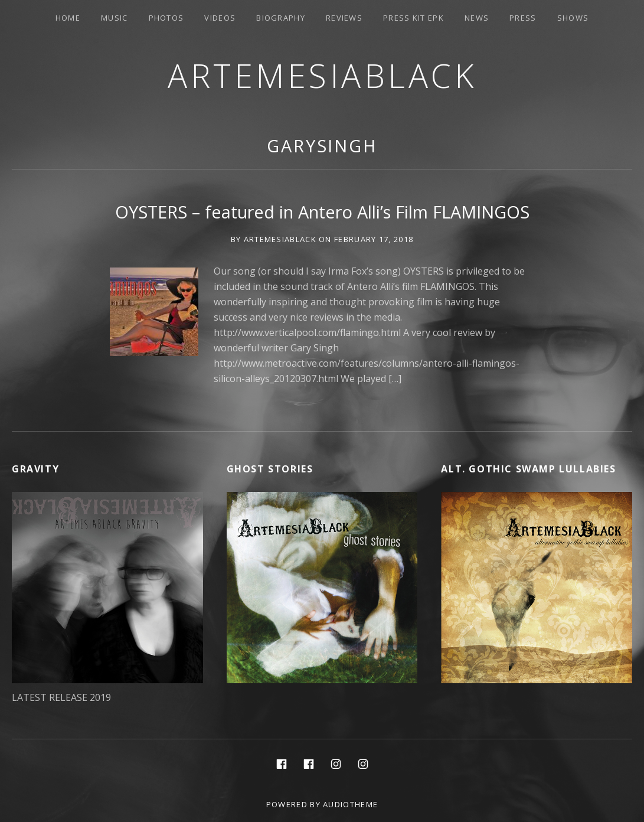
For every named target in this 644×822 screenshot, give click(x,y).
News (477, 18)
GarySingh (322, 146)
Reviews (344, 18)
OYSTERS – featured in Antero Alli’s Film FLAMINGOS (322, 212)
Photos (166, 18)
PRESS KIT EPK (413, 18)
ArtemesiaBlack (322, 75)
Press (523, 18)
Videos (220, 18)
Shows (573, 18)
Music (115, 18)
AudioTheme (350, 804)
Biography (281, 18)
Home (68, 18)
